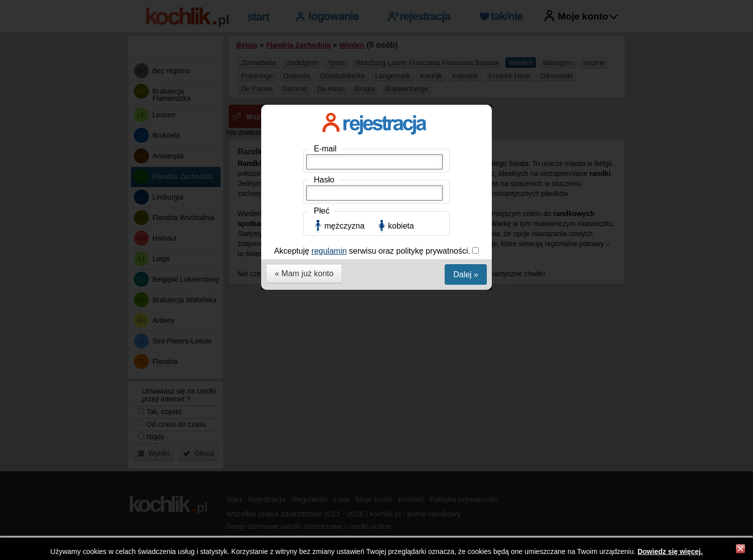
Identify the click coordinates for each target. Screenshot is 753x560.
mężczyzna (344, 226)
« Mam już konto (304, 273)
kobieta (401, 226)
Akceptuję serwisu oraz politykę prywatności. (373, 251)
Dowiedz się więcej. (670, 551)
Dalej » (466, 274)
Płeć (322, 211)
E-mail (325, 149)
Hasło (324, 180)
